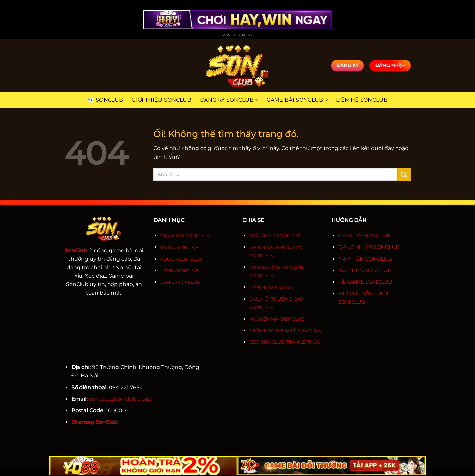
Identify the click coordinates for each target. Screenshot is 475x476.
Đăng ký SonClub (229, 100)
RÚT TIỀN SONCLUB (365, 270)
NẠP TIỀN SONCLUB (365, 259)
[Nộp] (404, 174)
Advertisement (238, 35)
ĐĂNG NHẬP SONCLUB (369, 247)
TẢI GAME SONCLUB (365, 282)
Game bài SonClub (297, 100)
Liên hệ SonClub (362, 100)
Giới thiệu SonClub (161, 100)
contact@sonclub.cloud (121, 399)
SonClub (105, 100)
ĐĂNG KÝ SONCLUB (364, 235)
